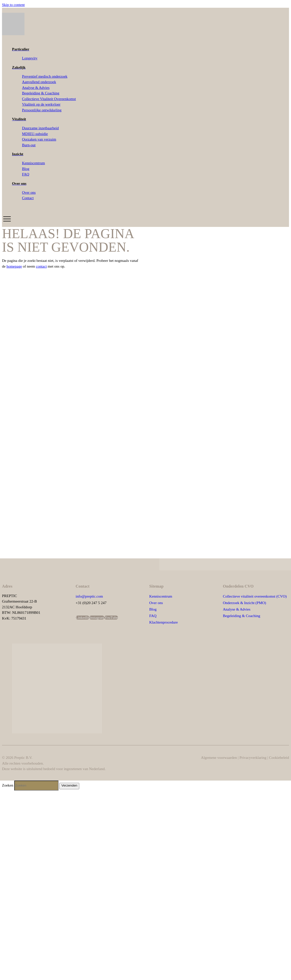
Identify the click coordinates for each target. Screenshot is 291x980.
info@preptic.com (89, 596)
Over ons (156, 603)
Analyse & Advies (237, 609)
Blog (153, 609)
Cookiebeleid (279, 758)
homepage (14, 266)
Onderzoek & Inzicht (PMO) (245, 603)
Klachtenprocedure (164, 622)
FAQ (153, 616)
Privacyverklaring (253, 758)
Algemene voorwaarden (219, 758)
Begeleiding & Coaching (242, 616)
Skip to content (13, 5)
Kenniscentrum (161, 596)
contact (41, 266)
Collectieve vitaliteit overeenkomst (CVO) (255, 596)
